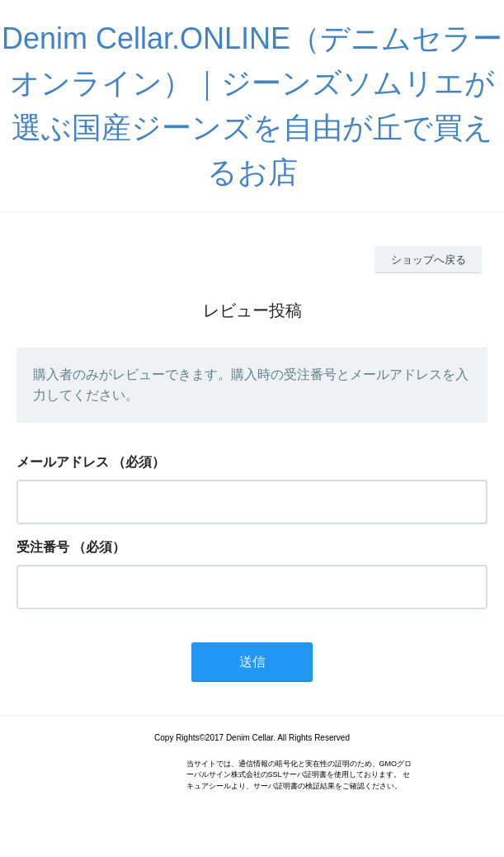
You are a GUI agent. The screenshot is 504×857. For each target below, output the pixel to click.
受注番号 (43, 547)
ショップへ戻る (429, 260)
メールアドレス (63, 462)
